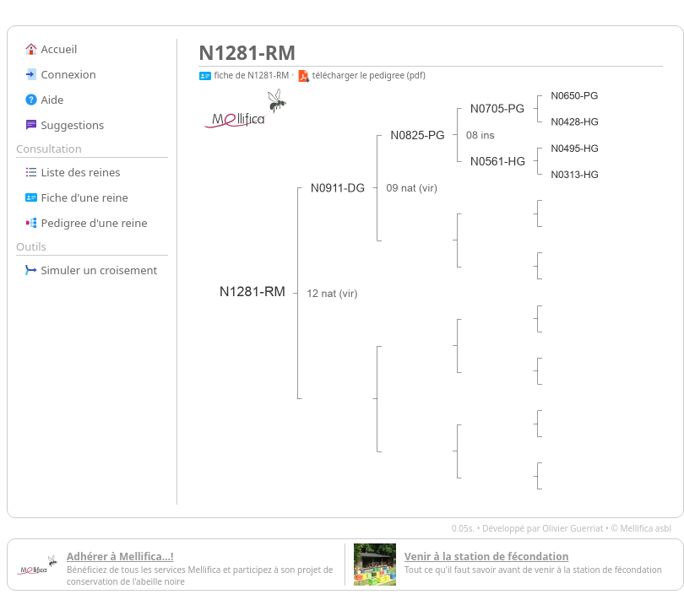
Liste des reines (73, 172)
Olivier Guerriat (573, 528)
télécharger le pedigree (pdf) (361, 75)
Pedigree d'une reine (86, 223)
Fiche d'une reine (76, 197)
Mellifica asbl (646, 528)
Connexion (60, 74)
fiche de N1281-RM (244, 75)
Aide (44, 100)
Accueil (51, 49)
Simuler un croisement (91, 270)
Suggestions (64, 125)
